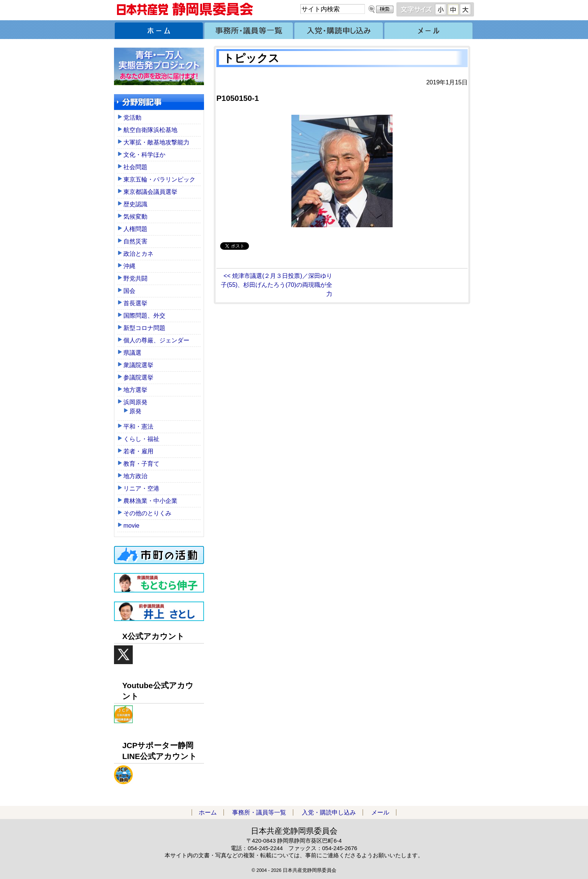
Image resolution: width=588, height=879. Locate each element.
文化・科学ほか (144, 155)
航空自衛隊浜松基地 (150, 130)
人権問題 (135, 229)
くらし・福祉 (141, 439)
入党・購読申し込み (339, 30)
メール (429, 30)
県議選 (132, 353)
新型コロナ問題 (144, 328)
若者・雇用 (138, 451)
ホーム (159, 30)
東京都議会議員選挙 (150, 192)
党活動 (132, 118)
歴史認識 (135, 204)
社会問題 (135, 167)
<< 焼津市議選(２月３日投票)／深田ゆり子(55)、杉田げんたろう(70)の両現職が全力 (277, 285)
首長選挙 (135, 303)
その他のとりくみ (147, 513)
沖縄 (129, 266)
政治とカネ (138, 254)
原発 (135, 411)
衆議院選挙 (138, 365)
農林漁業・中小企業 (150, 501)
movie (131, 526)
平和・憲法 (138, 427)
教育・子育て (141, 464)
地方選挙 (135, 390)
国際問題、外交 (144, 316)
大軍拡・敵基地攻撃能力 (156, 142)
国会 (129, 291)
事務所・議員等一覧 (249, 30)
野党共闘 (135, 278)
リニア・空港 (141, 488)
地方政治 (135, 476)
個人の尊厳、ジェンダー (156, 340)
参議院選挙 (138, 377)
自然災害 (135, 241)
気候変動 (135, 217)
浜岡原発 (135, 402)
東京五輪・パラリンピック (159, 179)
